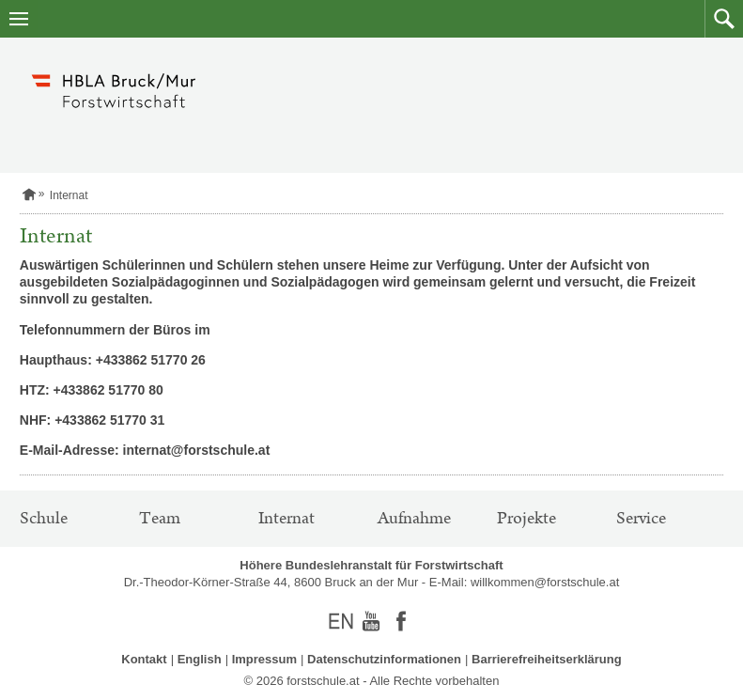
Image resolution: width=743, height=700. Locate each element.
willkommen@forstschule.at (545, 582)
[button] (724, 19)
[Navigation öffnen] (19, 19)
